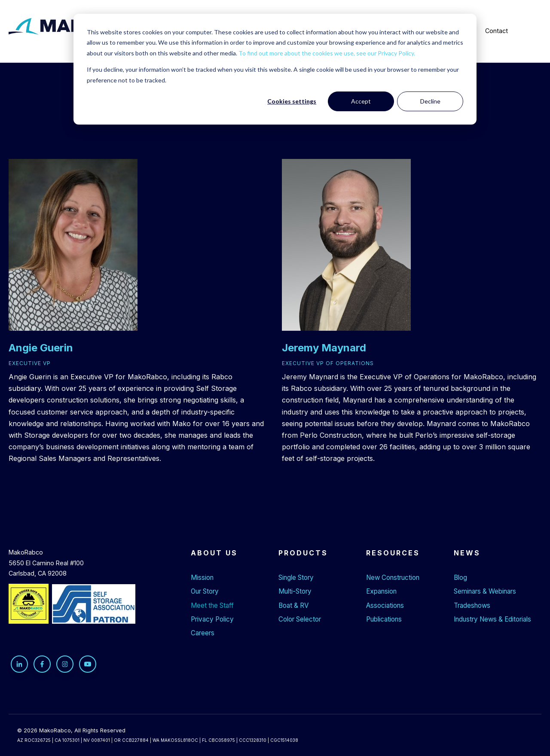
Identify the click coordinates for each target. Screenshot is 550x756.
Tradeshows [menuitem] (472, 605)
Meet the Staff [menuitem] (212, 605)
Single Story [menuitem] (296, 578)
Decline (430, 101)
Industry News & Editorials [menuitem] (492, 619)
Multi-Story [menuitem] (295, 591)
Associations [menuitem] (385, 605)
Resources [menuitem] (393, 553)
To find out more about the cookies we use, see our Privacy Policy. (327, 53)
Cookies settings (292, 101)
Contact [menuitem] (497, 31)
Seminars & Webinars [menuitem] (485, 591)
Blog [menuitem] (460, 578)
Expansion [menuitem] (381, 591)
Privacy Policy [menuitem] (212, 619)
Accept (361, 101)
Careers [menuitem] (203, 633)
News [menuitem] (467, 553)
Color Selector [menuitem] (300, 619)
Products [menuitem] (303, 553)
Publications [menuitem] (384, 619)
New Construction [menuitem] (393, 578)
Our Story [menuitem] (205, 591)
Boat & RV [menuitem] (293, 605)
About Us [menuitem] (214, 553)
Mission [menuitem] (202, 578)
